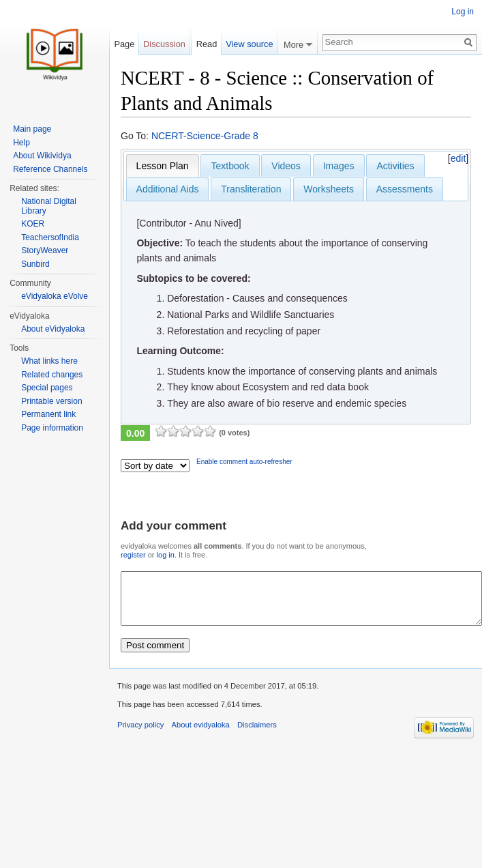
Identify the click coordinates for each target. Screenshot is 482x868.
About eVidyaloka (53, 329)
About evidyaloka (201, 735)
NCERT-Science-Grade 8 (205, 136)
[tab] (163, 166)
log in (166, 555)
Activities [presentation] (395, 166)
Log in (463, 12)
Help (21, 143)
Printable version (51, 401)
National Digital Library (49, 206)
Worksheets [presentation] (329, 189)
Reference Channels (50, 169)
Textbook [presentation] (230, 166)
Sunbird (35, 264)
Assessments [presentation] (405, 189)
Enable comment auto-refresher (244, 462)
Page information (52, 428)
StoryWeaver (45, 250)
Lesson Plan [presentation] (163, 166)
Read (207, 44)
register (133, 555)
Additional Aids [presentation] (168, 189)
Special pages (47, 388)
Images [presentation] (339, 166)
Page (124, 44)
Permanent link (48, 414)
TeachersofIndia (50, 237)
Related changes (52, 375)
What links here (49, 361)
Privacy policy (140, 735)
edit (458, 158)
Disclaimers (257, 735)
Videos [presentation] (286, 166)
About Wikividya (42, 156)
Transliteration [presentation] (251, 189)
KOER (33, 224)
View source (249, 44)
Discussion (164, 44)
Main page (32, 129)
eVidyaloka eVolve (55, 296)
